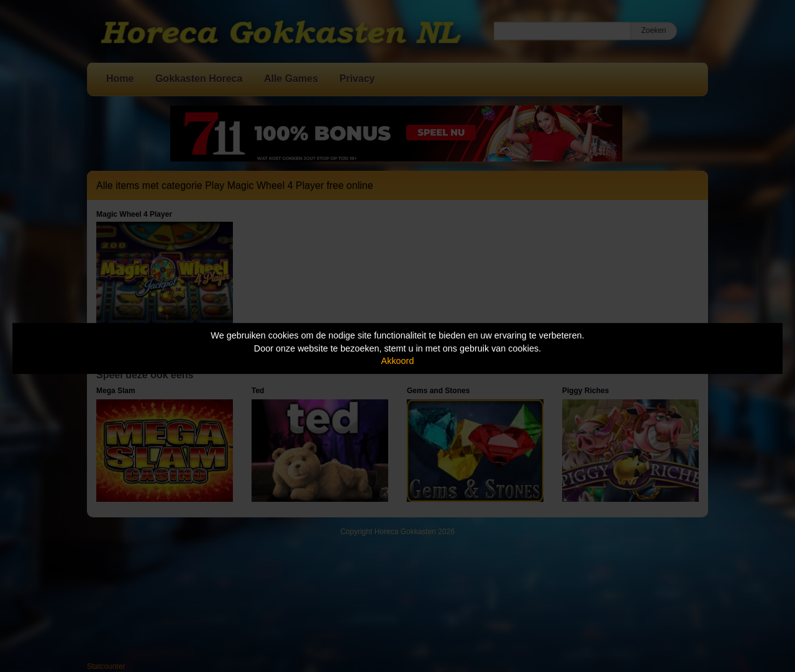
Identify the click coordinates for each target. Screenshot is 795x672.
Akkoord (398, 361)
